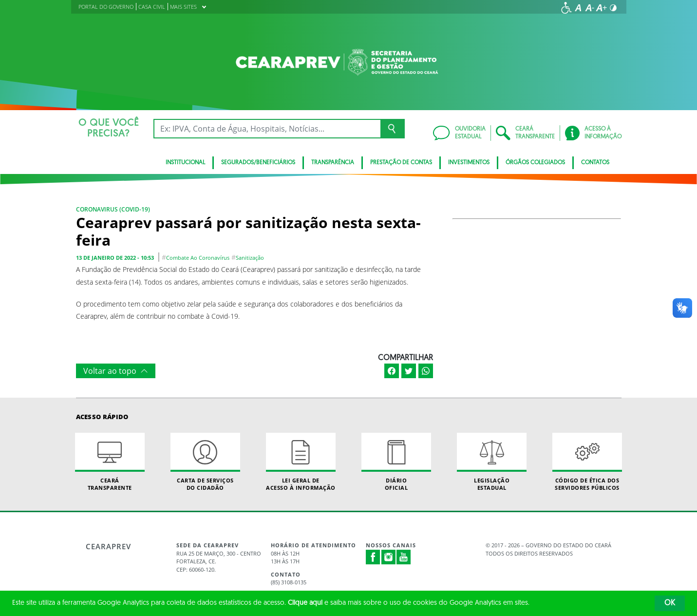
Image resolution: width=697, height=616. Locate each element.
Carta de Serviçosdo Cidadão (206, 462)
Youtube (404, 557)
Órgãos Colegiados (535, 163)
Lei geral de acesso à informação (301, 462)
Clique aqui (305, 603)
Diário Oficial (396, 462)
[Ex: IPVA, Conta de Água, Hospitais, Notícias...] (267, 129)
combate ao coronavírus (198, 258)
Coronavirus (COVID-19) (113, 209)
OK (670, 603)
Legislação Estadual (492, 462)
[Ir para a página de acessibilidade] (566, 8)
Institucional (185, 163)
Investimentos (469, 163)
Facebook (373, 557)
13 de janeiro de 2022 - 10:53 (115, 258)
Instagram (389, 557)
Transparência (333, 163)
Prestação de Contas (401, 163)
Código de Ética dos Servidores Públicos (587, 462)
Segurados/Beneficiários (258, 163)
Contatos (595, 163)
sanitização (250, 258)
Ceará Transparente (110, 462)
